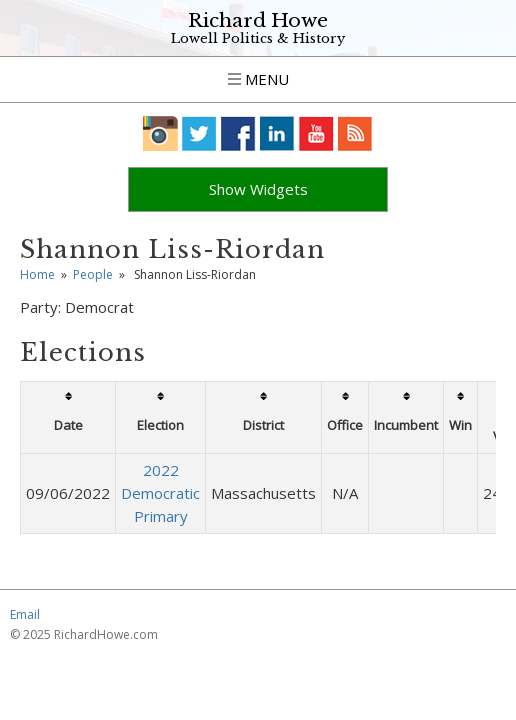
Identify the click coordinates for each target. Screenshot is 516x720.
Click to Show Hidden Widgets (258, 200)
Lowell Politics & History (258, 38)
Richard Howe (258, 20)
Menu (258, 79)
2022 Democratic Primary (160, 516)
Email (25, 637)
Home (37, 297)
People (93, 297)
